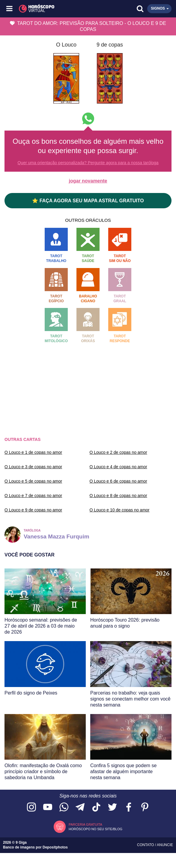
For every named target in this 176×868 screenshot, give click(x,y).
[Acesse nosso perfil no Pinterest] (145, 808)
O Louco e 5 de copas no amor (33, 481)
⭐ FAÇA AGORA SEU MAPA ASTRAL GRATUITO (88, 201)
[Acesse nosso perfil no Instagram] (31, 808)
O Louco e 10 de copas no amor (120, 510)
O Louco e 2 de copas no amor (118, 452)
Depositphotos (55, 847)
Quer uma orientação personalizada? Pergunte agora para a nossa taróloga (88, 163)
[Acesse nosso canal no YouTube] (48, 808)
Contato (146, 845)
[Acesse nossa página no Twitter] (112, 808)
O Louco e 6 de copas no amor (118, 481)
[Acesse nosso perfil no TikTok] (96, 808)
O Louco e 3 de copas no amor (33, 467)
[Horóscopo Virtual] (49, 9)
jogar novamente (88, 181)
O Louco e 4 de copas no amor (118, 467)
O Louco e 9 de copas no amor (33, 510)
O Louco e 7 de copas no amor (33, 496)
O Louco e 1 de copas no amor (33, 452)
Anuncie (165, 845)
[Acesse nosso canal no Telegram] (80, 808)
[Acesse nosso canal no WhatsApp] (64, 808)
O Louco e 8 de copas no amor (118, 496)
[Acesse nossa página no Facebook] (129, 808)
